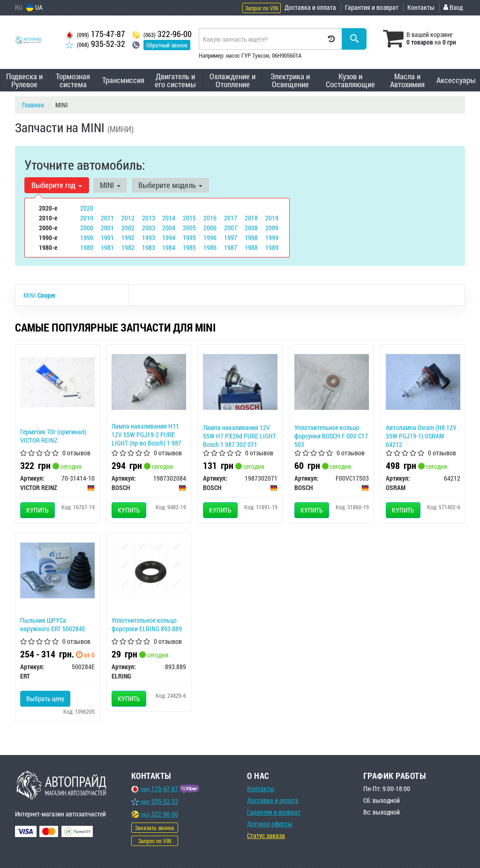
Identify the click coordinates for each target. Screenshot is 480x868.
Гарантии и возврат (274, 812)
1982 (128, 247)
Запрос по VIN (262, 8)
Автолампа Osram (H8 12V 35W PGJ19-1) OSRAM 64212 (421, 436)
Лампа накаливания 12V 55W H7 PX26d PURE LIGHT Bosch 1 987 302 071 (240, 436)
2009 (272, 228)
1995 (189, 238)
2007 (231, 228)
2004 (169, 228)
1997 (231, 238)
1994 (169, 238)
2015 (189, 218)
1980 (87, 247)
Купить (37, 510)
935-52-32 (95, 44)
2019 (272, 218)
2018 (251, 218)
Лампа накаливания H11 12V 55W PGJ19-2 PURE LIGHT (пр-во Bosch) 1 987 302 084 (146, 439)
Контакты (421, 7)
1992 (128, 238)
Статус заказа (266, 835)
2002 (128, 228)
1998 (251, 238)
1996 (210, 238)
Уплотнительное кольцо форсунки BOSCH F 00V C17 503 (331, 436)
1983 (149, 247)
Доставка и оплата (310, 7)
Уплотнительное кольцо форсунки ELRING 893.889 (147, 624)
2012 (128, 218)
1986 (210, 247)
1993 (149, 238)
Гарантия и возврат (372, 7)
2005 (189, 228)
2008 (251, 228)
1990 (87, 238)
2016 (210, 218)
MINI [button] (110, 185)
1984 (169, 247)
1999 (272, 238)
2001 (107, 228)
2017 (231, 218)
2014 (169, 218)
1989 (272, 247)
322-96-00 (162, 34)
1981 (107, 247)
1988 (251, 247)
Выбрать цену (45, 698)
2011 (107, 218)
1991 (107, 238)
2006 (210, 228)
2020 (87, 208)
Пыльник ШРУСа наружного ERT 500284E (53, 624)
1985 (189, 247)
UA (34, 7)
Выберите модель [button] (170, 185)
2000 (87, 228)
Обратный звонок (167, 45)
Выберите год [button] (57, 185)
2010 (87, 218)
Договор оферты (270, 824)
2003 (149, 228)
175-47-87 (95, 34)
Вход (453, 7)
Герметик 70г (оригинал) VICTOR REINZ (53, 436)
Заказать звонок (155, 828)
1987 (231, 247)
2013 (149, 218)
